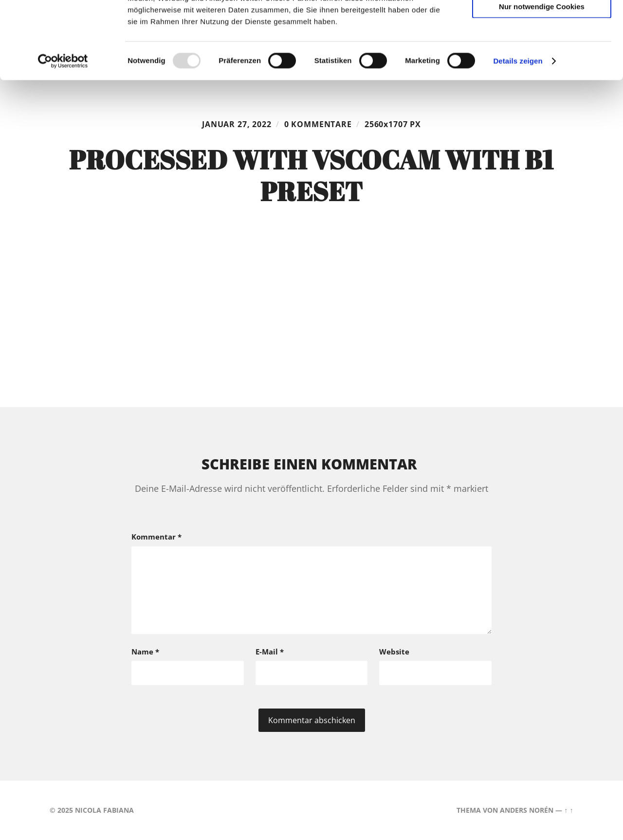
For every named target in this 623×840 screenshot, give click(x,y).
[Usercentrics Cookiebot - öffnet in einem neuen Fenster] (63, 133)
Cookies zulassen (542, 24)
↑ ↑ (568, 810)
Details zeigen (518, 133)
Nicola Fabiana (104, 810)
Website (394, 652)
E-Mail (270, 652)
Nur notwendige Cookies (542, 79)
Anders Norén (527, 810)
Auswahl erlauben (542, 51)
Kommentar (156, 537)
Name (145, 652)
